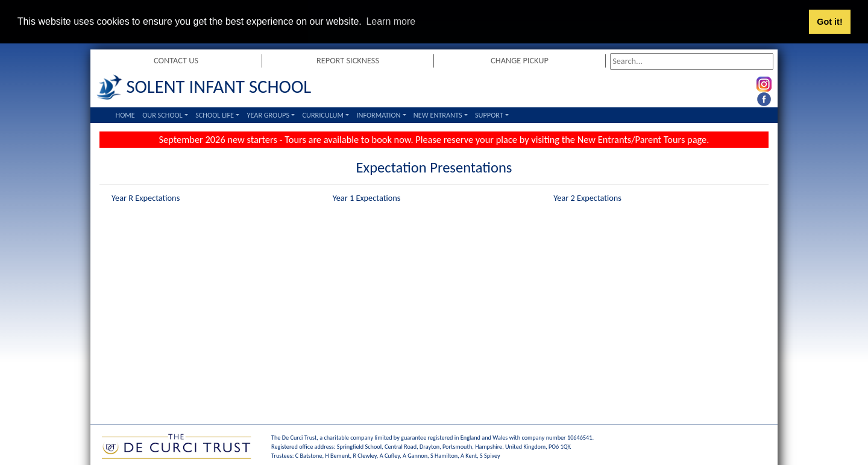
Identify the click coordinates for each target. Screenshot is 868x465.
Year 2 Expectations (587, 197)
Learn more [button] (391, 21)
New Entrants (438, 114)
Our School (162, 114)
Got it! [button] (829, 22)
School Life (215, 114)
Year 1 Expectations (367, 197)
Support (489, 114)
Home (125, 114)
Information (378, 114)
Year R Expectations (146, 197)
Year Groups (268, 114)
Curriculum (322, 114)
